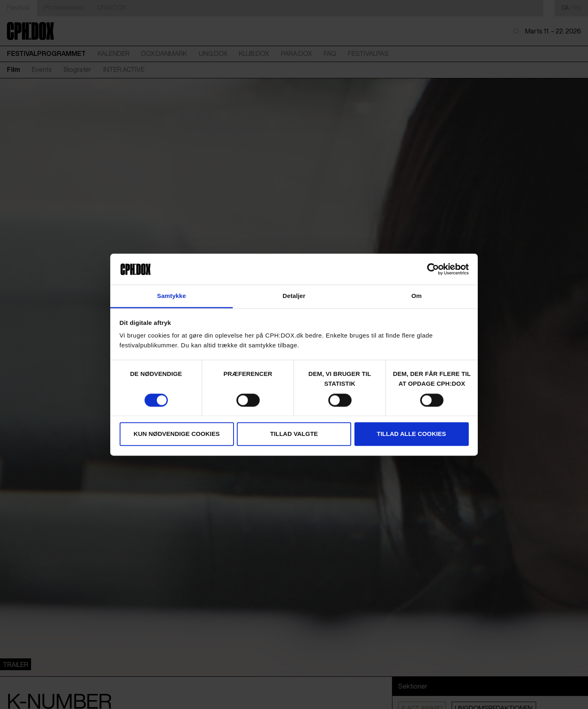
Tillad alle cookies (411, 434)
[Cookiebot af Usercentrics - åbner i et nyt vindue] (433, 269)
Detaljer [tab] (294, 296)
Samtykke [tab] (172, 296)
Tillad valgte (294, 434)
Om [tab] (416, 296)
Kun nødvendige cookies (177, 434)
